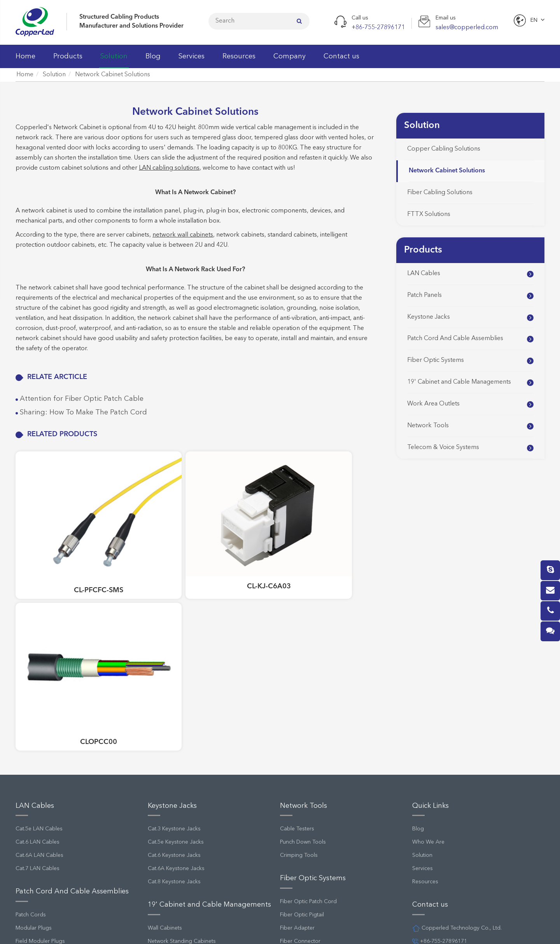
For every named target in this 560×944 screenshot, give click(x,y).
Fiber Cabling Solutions (440, 193)
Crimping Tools (299, 662)
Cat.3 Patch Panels (38, 793)
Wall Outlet (161, 820)
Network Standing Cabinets (182, 747)
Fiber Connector (300, 747)
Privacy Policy (315, 930)
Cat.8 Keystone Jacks (174, 688)
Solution (114, 61)
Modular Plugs (34, 734)
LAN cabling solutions (169, 168)
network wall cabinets (183, 235)
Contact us (341, 61)
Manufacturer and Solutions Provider (131, 26)
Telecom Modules (302, 873)
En (534, 20)
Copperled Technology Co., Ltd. (87, 930)
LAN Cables (424, 274)
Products (68, 61)
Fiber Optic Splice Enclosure (315, 774)
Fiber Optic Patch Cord (308, 707)
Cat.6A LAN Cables (39, 662)
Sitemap (269, 930)
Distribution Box (300, 886)
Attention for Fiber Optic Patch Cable (81, 399)
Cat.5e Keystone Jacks (176, 648)
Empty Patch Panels (39, 846)
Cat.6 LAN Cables (38, 648)
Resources (239, 61)
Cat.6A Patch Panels (40, 833)
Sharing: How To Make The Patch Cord (82, 412)
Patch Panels (424, 295)
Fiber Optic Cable (302, 787)
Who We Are (428, 648)
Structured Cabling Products (119, 17)
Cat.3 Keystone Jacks (174, 635)
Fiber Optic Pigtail (302, 721)
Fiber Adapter (297, 734)
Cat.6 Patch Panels (38, 820)
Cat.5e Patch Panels (40, 807)
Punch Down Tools (303, 648)
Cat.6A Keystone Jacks (176, 675)
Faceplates (161, 807)
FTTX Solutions (429, 214)
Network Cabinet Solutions (113, 75)
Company (290, 61)
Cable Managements (174, 760)
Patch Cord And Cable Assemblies (455, 339)
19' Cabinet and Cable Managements (459, 382)
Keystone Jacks (429, 317)
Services (192, 61)
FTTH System (296, 813)
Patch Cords (31, 721)
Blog (153, 61)
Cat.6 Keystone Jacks (174, 662)
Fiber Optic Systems (436, 360)
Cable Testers (297, 635)
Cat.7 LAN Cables (38, 675)
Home (25, 61)
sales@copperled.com (444, 760)
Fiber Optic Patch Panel (309, 760)
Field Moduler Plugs (40, 747)
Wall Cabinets (165, 734)
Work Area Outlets (433, 404)
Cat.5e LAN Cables (39, 635)
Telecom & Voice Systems (443, 447)
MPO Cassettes (299, 800)
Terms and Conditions (379, 930)
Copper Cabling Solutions (444, 149)
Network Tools (428, 426)
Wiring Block (296, 860)
